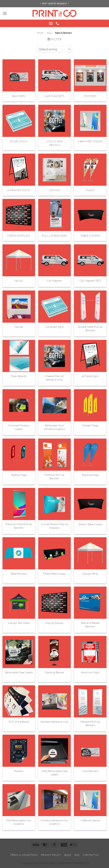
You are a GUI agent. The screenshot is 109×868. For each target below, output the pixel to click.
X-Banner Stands (90, 820)
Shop (49, 33)
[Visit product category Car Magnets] (54, 80)
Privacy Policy (51, 855)
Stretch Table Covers (90, 524)
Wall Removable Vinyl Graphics (19, 822)
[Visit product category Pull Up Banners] (54, 220)
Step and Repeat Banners (90, 625)
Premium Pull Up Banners (54, 477)
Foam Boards (19, 376)
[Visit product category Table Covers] (90, 220)
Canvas (19, 327)
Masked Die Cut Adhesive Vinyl (54, 378)
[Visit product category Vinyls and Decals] (54, 128)
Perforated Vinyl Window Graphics (54, 427)
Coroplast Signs (54, 327)
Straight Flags (90, 425)
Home (40, 33)
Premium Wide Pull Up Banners (19, 526)
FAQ (77, 855)
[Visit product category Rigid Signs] (19, 128)
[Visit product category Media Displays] (19, 220)
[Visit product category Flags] (90, 175)
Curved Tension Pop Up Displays (54, 526)
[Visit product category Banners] (19, 80)
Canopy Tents (90, 574)
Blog (68, 855)
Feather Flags (19, 475)
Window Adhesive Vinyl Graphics (54, 822)
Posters (19, 771)
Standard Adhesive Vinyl (54, 722)
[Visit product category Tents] (19, 266)
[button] (5, 13)
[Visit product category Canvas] (54, 175)
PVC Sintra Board (19, 722)
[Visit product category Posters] (90, 80)
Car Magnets (54, 281)
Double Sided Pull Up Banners (90, 328)
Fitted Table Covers (54, 574)
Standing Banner (54, 672)
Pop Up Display (54, 623)
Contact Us (91, 855)
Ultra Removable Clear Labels (54, 773)
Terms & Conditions (24, 855)
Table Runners (19, 574)
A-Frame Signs (90, 376)
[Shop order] (54, 49)
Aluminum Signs (90, 672)
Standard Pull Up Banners (90, 723)
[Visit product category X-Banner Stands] (90, 128)
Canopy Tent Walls (19, 623)
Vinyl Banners (90, 771)
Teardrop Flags (90, 475)
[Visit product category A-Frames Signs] (19, 175)
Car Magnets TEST (90, 281)
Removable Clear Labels (19, 672)
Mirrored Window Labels (19, 427)
